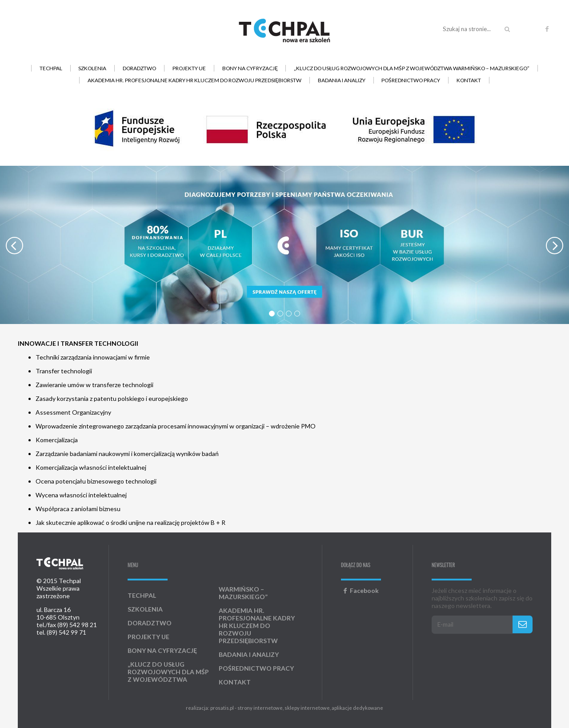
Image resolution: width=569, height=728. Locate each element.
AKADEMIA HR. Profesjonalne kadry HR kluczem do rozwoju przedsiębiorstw (194, 80)
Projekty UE (189, 68)
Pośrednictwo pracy (411, 80)
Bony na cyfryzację (250, 68)
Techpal (51, 68)
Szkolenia (92, 68)
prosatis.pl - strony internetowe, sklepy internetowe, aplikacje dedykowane (297, 708)
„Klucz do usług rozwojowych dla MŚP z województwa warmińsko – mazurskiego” (412, 68)
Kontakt (469, 80)
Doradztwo (139, 68)
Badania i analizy (342, 80)
